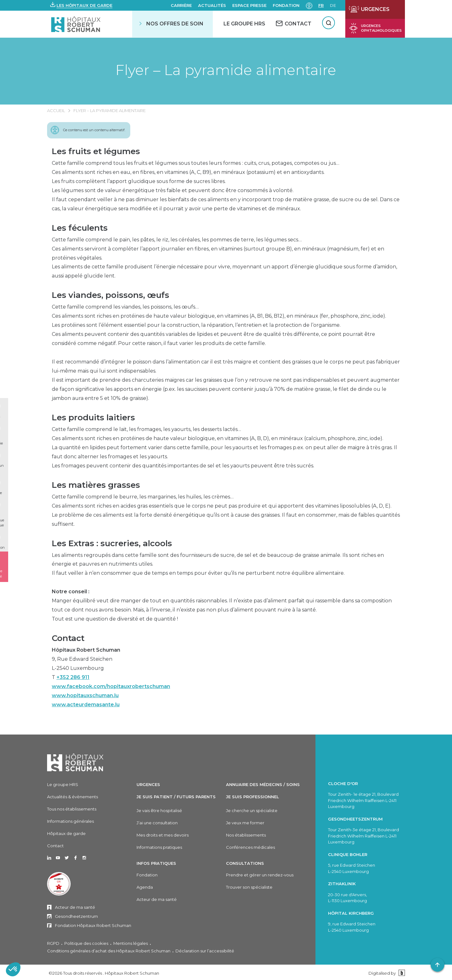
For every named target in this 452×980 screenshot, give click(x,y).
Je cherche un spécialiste (252, 810)
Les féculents (80, 228)
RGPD (53, 943)
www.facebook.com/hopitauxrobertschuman (111, 686)
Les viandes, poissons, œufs (110, 295)
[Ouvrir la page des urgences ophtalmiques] (375, 28)
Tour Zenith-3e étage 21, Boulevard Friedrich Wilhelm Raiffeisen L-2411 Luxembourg (363, 836)
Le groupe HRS (63, 784)
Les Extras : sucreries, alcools (112, 543)
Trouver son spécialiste (249, 887)
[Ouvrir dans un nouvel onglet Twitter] (67, 858)
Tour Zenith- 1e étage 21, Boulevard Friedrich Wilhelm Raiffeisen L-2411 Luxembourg (363, 800)
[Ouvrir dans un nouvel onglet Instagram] (84, 858)
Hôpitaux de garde (66, 833)
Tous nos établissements (72, 809)
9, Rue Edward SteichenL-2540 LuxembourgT (111, 677)
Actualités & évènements (73, 797)
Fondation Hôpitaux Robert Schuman (93, 925)
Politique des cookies (86, 943)
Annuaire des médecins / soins (263, 784)
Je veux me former (245, 823)
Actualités (212, 5)
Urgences (148, 784)
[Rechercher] (328, 23)
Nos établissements (246, 835)
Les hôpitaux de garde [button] (84, 5)
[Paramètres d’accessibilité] (309, 5)
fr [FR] (321, 5)
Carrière (181, 5)
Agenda (145, 887)
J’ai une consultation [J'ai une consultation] (157, 823)
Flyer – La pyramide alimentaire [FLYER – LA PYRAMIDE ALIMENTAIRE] (110, 110)
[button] (81, 5)
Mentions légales (131, 943)
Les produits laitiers (93, 417)
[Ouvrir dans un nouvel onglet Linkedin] (49, 858)
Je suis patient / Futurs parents (176, 797)
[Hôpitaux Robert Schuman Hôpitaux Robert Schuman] (76, 24)
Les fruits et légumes (96, 151)
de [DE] (333, 5)
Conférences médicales (250, 847)
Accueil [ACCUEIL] (56, 110)
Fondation (286, 5)
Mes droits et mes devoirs (163, 835)
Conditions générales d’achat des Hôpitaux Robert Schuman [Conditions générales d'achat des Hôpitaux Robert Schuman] (109, 951)
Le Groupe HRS (244, 24)
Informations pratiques (159, 847)
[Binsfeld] (401, 973)
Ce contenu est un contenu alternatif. (94, 130)
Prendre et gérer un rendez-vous (260, 875)
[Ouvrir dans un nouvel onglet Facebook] (75, 858)
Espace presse (249, 5)
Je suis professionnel (253, 797)
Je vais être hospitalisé (159, 810)
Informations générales (70, 821)
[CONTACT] (294, 24)
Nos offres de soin (175, 24)
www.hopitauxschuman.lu (85, 695)
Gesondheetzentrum (76, 916)
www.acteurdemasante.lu (86, 705)
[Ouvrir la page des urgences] (375, 9)
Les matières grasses (96, 485)
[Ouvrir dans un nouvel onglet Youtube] (58, 858)
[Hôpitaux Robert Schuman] (75, 762)
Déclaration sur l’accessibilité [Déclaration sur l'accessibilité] (205, 951)
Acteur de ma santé (75, 907)
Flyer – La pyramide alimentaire (226, 70)
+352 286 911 (73, 677)
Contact (68, 638)
